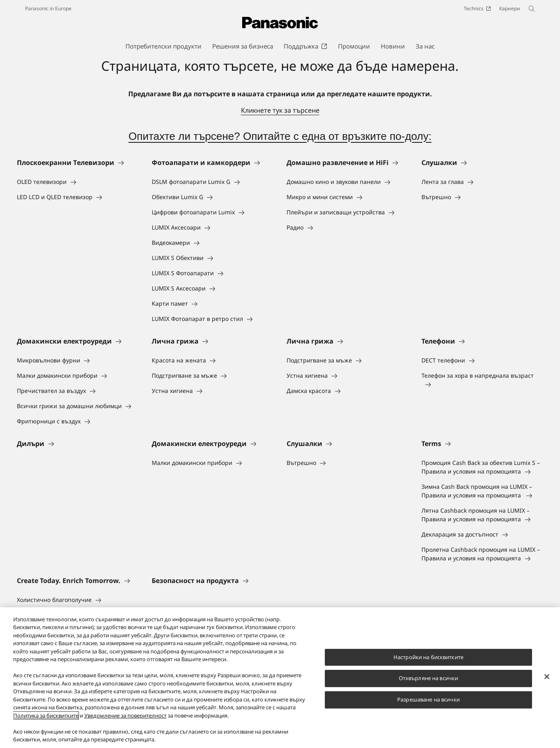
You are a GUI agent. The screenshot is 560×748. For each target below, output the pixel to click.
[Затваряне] (547, 677)
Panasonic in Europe (48, 8)
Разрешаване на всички (428, 699)
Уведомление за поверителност (125, 715)
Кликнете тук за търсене (280, 110)
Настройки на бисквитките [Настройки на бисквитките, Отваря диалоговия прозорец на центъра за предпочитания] (428, 657)
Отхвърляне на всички (429, 678)
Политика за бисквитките (46, 715)
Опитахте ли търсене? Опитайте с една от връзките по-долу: (280, 136)
